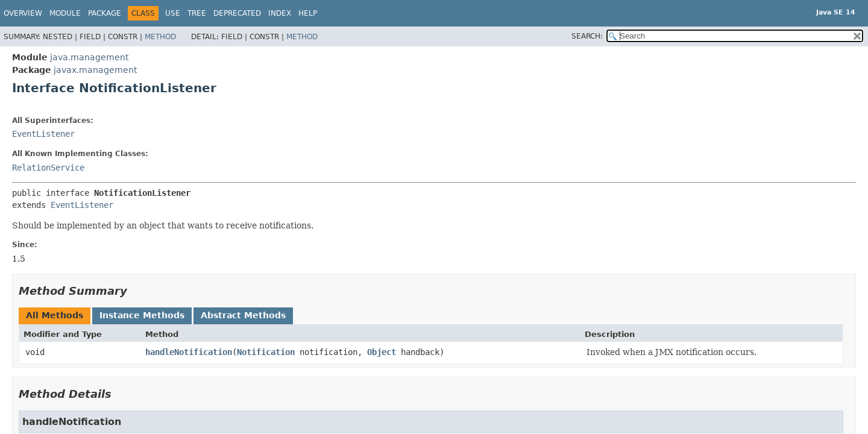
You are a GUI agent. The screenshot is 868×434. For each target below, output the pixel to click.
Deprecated (237, 13)
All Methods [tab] (55, 315)
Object (382, 352)
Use (173, 13)
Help (308, 13)
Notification (266, 352)
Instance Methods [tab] (142, 315)
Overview (23, 13)
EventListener (43, 134)
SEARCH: (587, 36)
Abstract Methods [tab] (243, 315)
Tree (197, 13)
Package (105, 13)
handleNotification (189, 352)
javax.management (95, 70)
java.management (89, 57)
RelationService (48, 168)
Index (280, 13)
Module (65, 13)
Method (160, 37)
